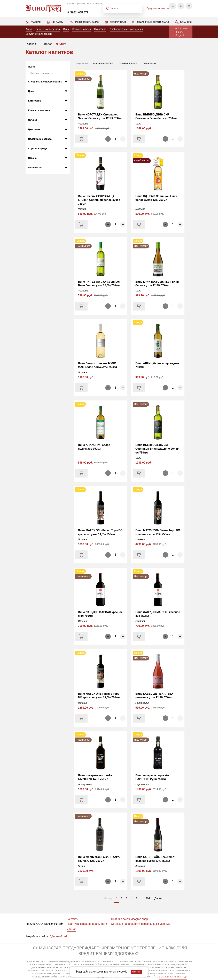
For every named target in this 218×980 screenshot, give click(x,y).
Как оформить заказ (87, 22)
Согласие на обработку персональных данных (140, 924)
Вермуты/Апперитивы (48, 29)
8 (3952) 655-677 (78, 12)
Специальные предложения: (45, 82)
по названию (150, 63)
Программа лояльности (158, 8)
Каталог (47, 44)
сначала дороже (128, 63)
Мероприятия (118, 22)
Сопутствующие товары (39, 34)
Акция (29, 29)
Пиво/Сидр (100, 29)
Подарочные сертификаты (153, 22)
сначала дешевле (103, 63)
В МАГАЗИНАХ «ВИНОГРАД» (173, 977)
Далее (158, 898)
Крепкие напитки (82, 29)
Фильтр (61, 44)
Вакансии (186, 22)
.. (141, 898)
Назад (108, 898)
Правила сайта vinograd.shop (129, 919)
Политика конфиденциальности (87, 924)
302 (148, 898)
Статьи (71, 929)
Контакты (57, 22)
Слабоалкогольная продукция (126, 29)
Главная (36, 22)
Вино (66, 29)
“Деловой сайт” (60, 936)
